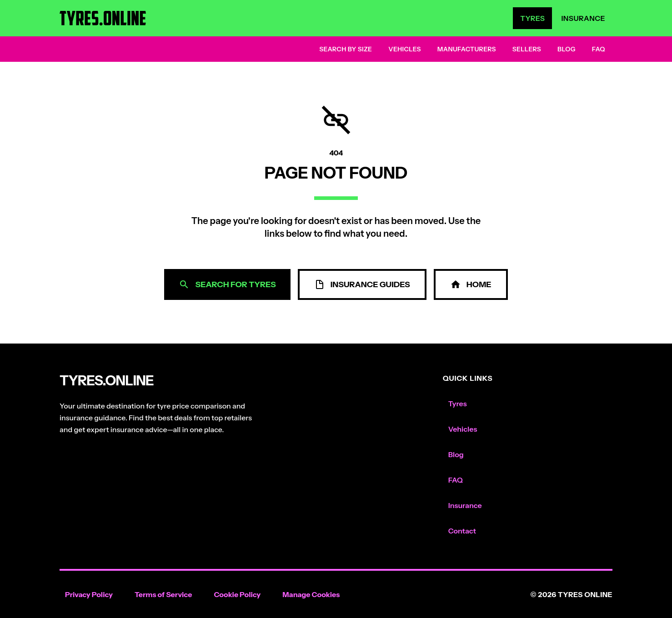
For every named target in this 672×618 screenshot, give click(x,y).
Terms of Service (163, 594)
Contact (462, 531)
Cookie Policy (237, 594)
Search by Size (346, 49)
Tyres (532, 18)
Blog (567, 49)
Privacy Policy (89, 594)
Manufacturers (467, 49)
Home (471, 284)
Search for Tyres (227, 284)
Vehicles (405, 49)
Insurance (583, 18)
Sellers (527, 49)
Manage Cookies (311, 594)
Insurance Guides (362, 284)
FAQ (599, 49)
